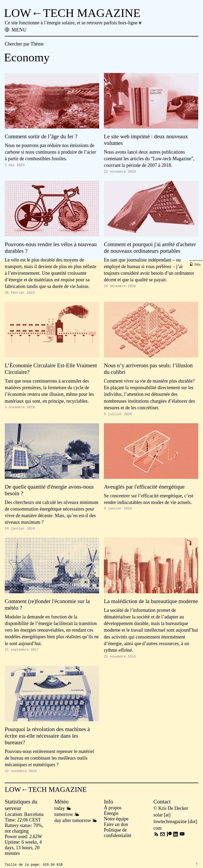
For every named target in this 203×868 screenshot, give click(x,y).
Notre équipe (116, 824)
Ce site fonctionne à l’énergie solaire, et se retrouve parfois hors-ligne (74, 23)
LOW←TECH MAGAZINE (72, 13)
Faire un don (116, 829)
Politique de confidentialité (118, 837)
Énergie (111, 818)
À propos (113, 812)
